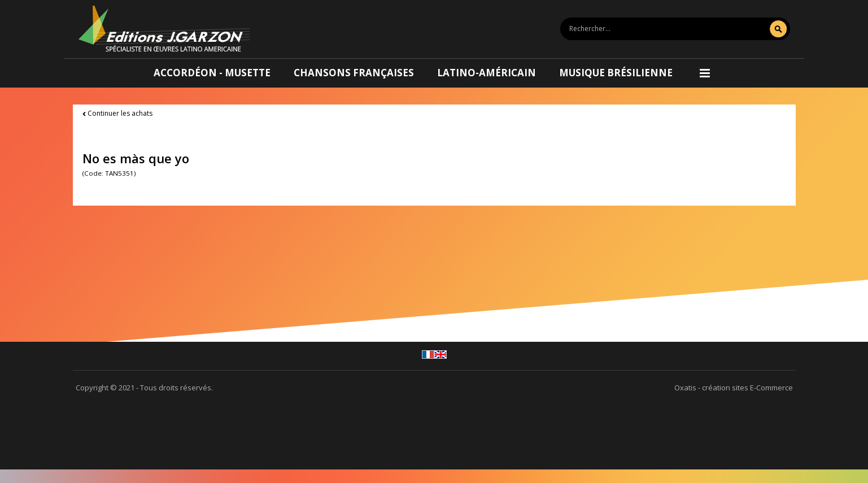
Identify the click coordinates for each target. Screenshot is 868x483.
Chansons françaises (354, 73)
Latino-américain (487, 73)
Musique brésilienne (616, 73)
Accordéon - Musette (212, 73)
